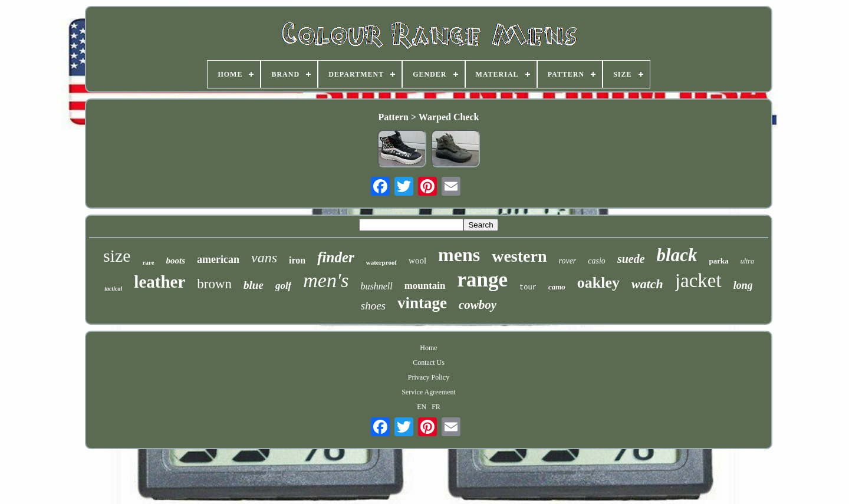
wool (417, 261)
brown (214, 284)
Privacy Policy (429, 377)
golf (283, 286)
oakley (598, 283)
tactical (113, 289)
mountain (425, 286)
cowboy (478, 305)
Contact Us (429, 363)
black (677, 255)
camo (557, 287)
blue (254, 285)
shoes (373, 306)
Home (428, 348)
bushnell (376, 286)
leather (159, 282)
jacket (698, 281)
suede (631, 259)
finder (336, 257)
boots (176, 261)
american (218, 259)
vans (264, 258)
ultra (747, 261)
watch (647, 284)
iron (297, 260)
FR (436, 407)
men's (326, 280)
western (519, 256)
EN (422, 407)
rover (568, 261)
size (117, 256)
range (483, 280)
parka (718, 261)
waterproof (381, 262)
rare (149, 262)
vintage (422, 303)
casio (597, 261)
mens (459, 255)
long (743, 285)
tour (528, 288)
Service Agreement (429, 392)
